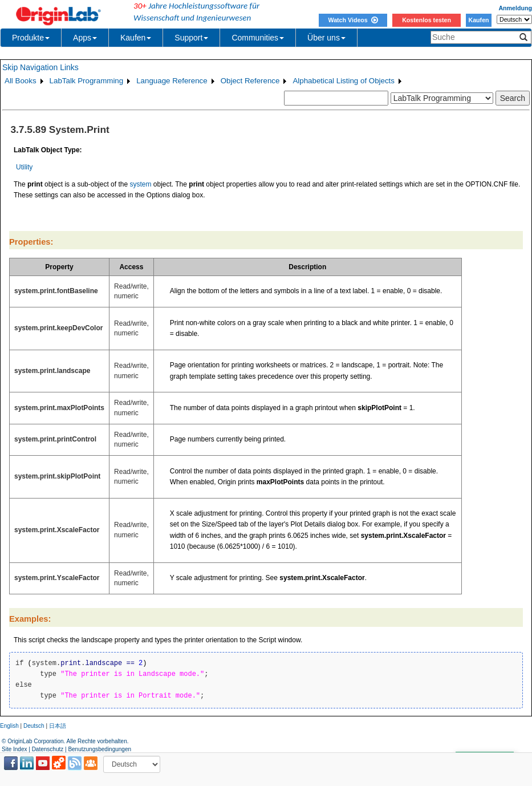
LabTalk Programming (87, 81)
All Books (21, 81)
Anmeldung (515, 8)
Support (191, 38)
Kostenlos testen (427, 20)
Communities (258, 38)
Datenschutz (48, 749)
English (9, 726)
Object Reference (250, 81)
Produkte (31, 38)
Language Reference (172, 81)
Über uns (326, 38)
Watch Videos (353, 20)
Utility (24, 167)
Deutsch (34, 726)
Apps (85, 38)
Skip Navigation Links (40, 67)
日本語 (58, 726)
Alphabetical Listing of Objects (344, 81)
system (140, 184)
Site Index (14, 749)
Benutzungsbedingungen (100, 749)
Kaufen (478, 20)
